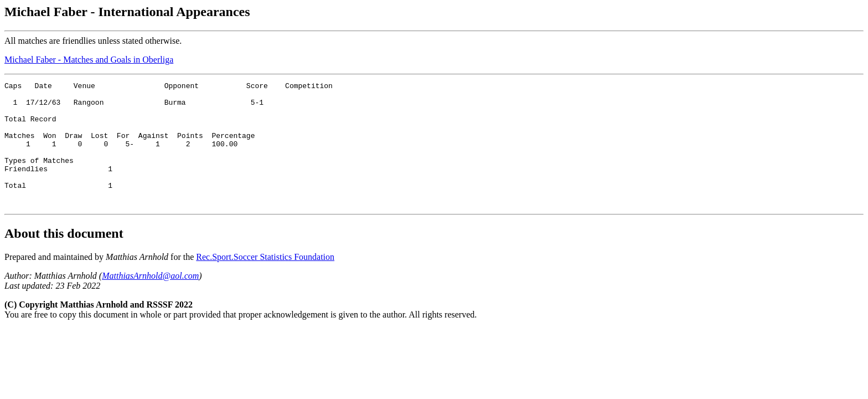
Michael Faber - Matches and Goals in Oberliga (89, 60)
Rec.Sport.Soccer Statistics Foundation (265, 282)
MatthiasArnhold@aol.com (150, 301)
